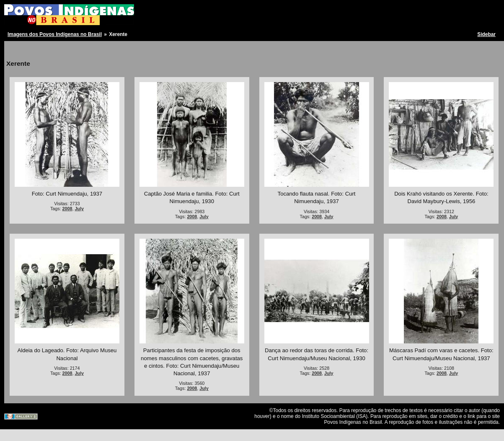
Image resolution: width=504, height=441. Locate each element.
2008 (67, 209)
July (79, 209)
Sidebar (486, 34)
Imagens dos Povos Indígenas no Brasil (55, 34)
